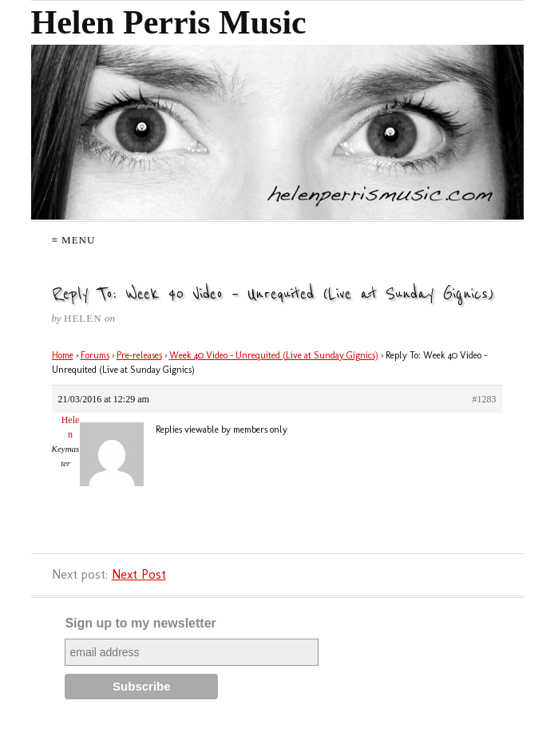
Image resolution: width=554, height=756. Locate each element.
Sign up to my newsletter (140, 623)
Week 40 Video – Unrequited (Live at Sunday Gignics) (274, 355)
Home (63, 355)
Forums (95, 355)
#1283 (485, 399)
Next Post (139, 574)
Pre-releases (139, 355)
